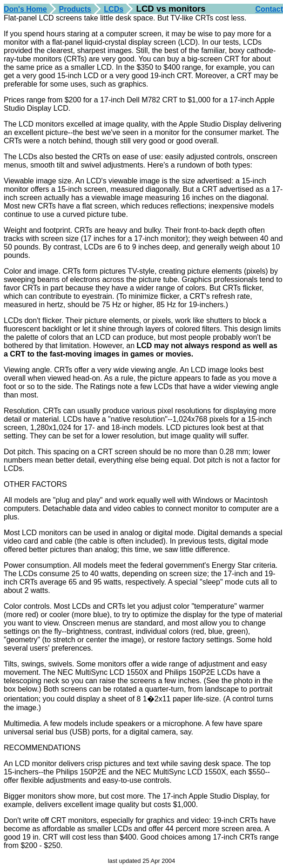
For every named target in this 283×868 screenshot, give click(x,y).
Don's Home (25, 9)
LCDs (114, 9)
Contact (269, 9)
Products (75, 9)
